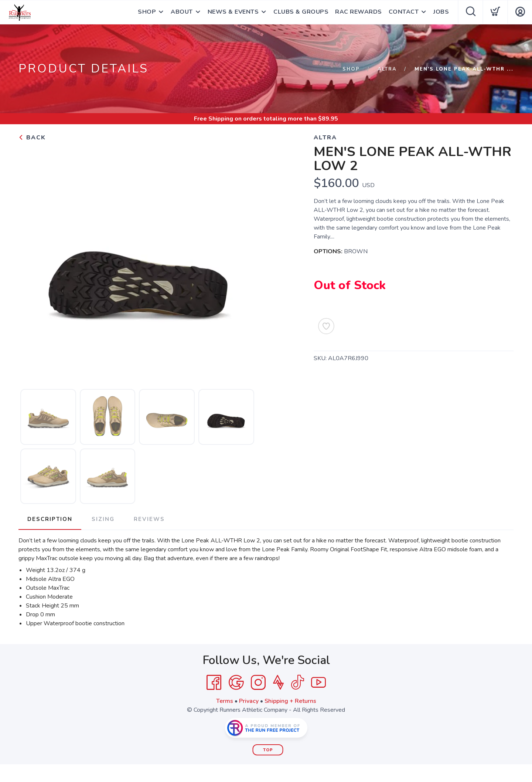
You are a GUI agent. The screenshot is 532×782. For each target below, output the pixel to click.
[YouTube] (318, 683)
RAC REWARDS (359, 12)
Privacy (249, 701)
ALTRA (387, 69)
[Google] (236, 683)
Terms (225, 701)
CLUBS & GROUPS (301, 12)
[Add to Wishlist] (326, 326)
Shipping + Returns (290, 701)
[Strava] (278, 683)
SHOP (147, 12)
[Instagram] (258, 683)
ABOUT (182, 12)
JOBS (441, 12)
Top (268, 750)
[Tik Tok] (297, 683)
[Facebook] (214, 683)
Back (32, 138)
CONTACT (404, 12)
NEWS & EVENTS (233, 12)
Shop (351, 69)
